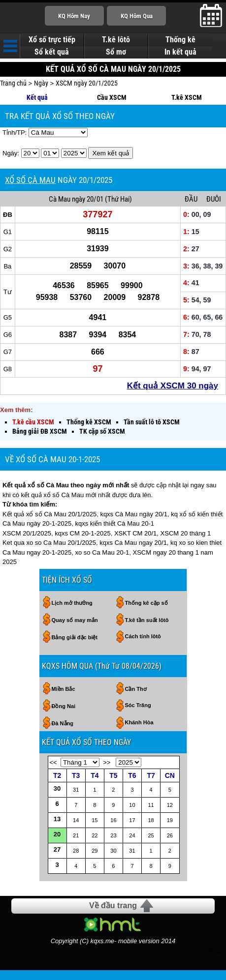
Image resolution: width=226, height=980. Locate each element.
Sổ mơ (116, 52)
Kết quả (37, 97)
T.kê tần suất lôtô (147, 620)
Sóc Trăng (138, 705)
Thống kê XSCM (89, 422)
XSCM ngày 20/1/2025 (87, 83)
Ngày (41, 83)
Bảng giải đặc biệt (75, 637)
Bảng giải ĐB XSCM (40, 431)
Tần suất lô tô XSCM (152, 422)
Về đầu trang (113, 906)
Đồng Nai (64, 706)
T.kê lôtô (116, 40)
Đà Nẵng (63, 723)
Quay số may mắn (75, 620)
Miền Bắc (64, 689)
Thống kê (180, 40)
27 (57, 849)
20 (57, 834)
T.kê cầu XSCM (33, 422)
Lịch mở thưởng (72, 603)
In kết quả (180, 52)
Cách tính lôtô (143, 636)
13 (57, 819)
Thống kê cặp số (146, 603)
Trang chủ (13, 83)
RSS (215, 951)
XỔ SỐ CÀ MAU (30, 180)
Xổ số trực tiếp (52, 40)
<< (53, 762)
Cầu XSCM (112, 97)
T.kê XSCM (187, 97)
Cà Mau (60, 199)
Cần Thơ (136, 689)
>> (107, 762)
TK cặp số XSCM (102, 431)
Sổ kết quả (52, 52)
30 (57, 788)
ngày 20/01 (88, 199)
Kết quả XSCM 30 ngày (173, 386)
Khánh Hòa (139, 722)
